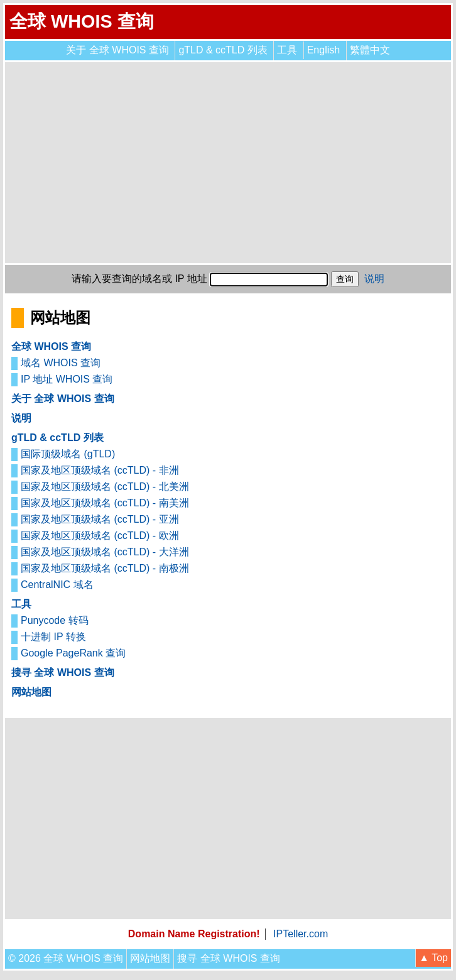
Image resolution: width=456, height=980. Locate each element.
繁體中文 (370, 50)
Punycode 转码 (55, 620)
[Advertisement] (228, 163)
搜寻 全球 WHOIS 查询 (63, 672)
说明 (374, 279)
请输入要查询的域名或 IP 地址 (139, 279)
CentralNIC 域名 (57, 585)
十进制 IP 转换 (53, 637)
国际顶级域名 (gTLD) (68, 454)
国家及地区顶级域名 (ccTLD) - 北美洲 (105, 487)
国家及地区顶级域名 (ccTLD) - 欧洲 (100, 536)
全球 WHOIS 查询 (82, 21)
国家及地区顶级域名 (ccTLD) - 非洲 (100, 470)
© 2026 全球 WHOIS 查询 (66, 958)
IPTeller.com (301, 934)
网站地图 (31, 692)
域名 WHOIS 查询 (61, 363)
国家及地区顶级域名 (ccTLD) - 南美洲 (105, 503)
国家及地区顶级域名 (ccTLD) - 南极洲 (105, 568)
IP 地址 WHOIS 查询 (67, 379)
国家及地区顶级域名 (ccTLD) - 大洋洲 (105, 552)
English (323, 50)
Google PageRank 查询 (73, 653)
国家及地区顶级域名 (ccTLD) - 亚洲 (100, 519)
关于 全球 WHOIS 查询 (117, 50)
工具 (287, 50)
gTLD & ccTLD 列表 (223, 50)
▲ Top (433, 958)
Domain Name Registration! (194, 934)
